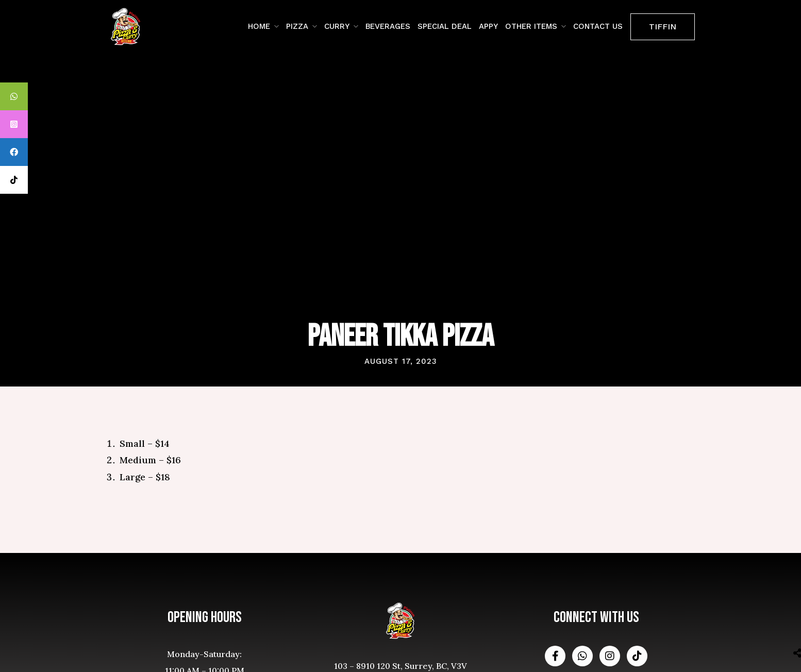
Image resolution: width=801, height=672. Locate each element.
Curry (337, 26)
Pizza (297, 26)
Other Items (531, 26)
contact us (598, 26)
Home (259, 26)
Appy (488, 26)
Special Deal (445, 26)
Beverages (388, 26)
